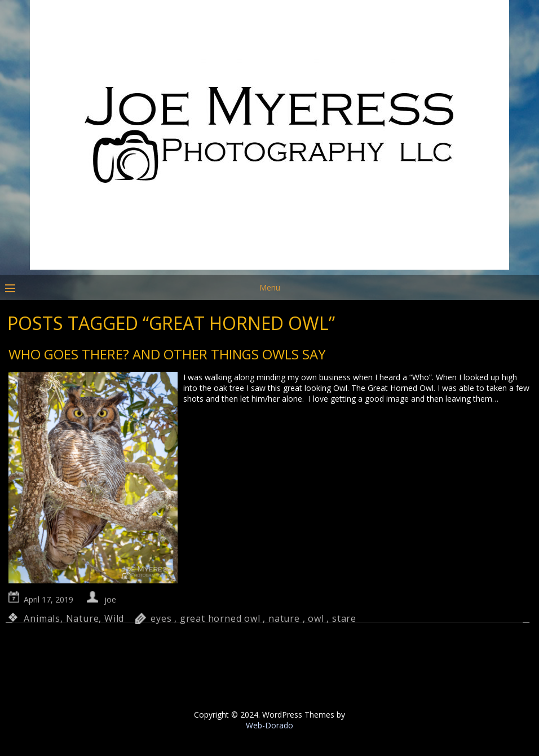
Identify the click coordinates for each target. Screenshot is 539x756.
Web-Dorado (269, 725)
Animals (42, 618)
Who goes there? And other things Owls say (167, 354)
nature (284, 618)
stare (344, 618)
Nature (83, 618)
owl (316, 618)
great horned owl (220, 618)
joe (110, 599)
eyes (161, 618)
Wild (114, 618)
